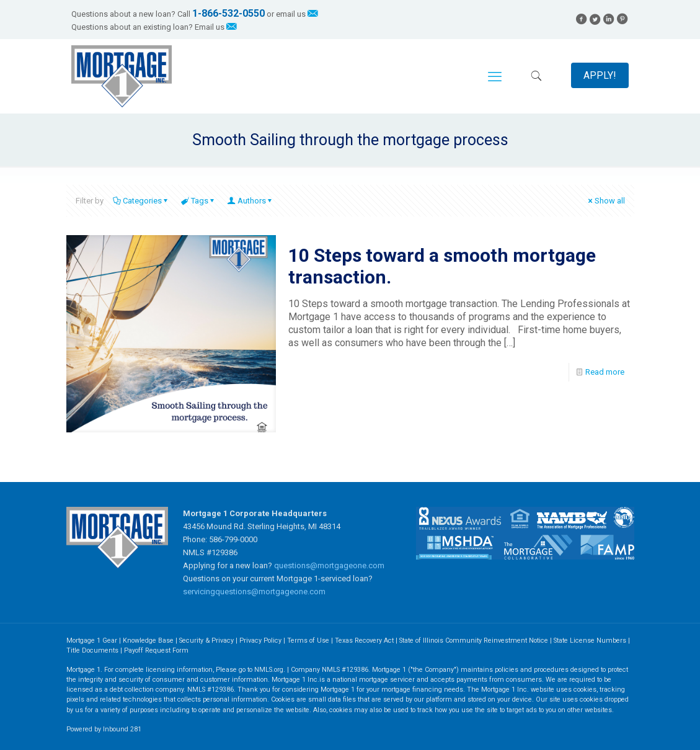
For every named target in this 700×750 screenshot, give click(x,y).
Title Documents (92, 650)
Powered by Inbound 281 (104, 729)
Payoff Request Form (156, 650)
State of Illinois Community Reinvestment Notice (475, 641)
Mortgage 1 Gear (92, 641)
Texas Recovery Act (364, 641)
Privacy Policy (260, 641)
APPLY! (600, 75)
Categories (141, 201)
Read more (605, 372)
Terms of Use (308, 641)
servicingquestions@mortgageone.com (254, 592)
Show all (606, 201)
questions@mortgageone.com (329, 565)
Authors (251, 201)
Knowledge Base (148, 641)
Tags (199, 201)
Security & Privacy (206, 641)
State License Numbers (590, 641)
